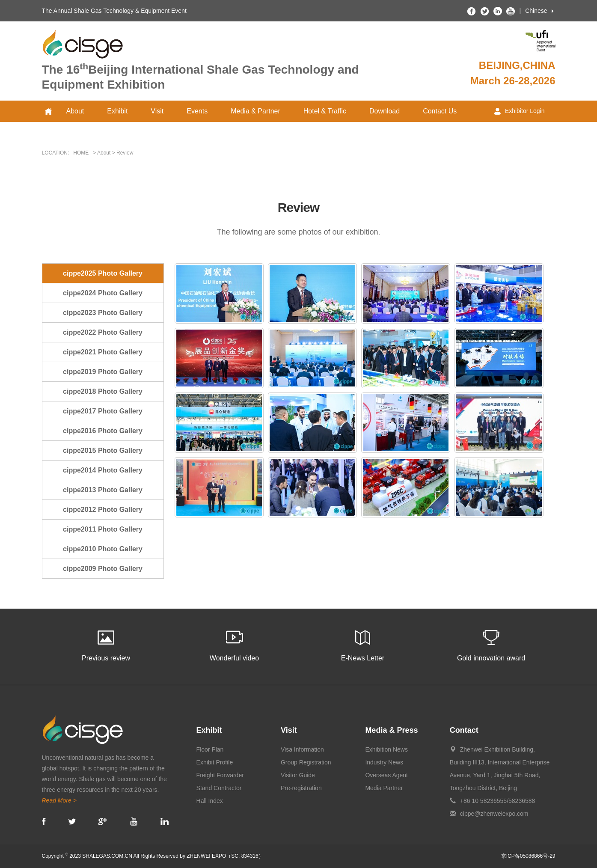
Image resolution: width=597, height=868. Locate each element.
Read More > (59, 800)
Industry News (384, 762)
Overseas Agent (386, 775)
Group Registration (306, 762)
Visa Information (302, 749)
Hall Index (210, 801)
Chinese (536, 11)
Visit (157, 111)
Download (385, 111)
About (75, 111)
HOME (81, 153)
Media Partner (384, 788)
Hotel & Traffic (325, 111)
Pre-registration (301, 788)
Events (197, 111)
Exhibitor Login (520, 111)
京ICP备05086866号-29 (528, 856)
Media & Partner (255, 111)
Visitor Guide (298, 775)
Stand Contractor (219, 788)
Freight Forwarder (220, 775)
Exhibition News (386, 749)
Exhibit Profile (215, 762)
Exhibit (117, 111)
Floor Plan (210, 749)
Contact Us (440, 111)
